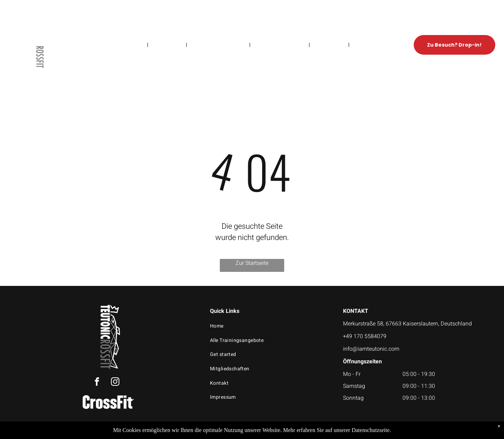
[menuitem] (136, 45)
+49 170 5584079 (365, 336)
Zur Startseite (252, 263)
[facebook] (97, 383)
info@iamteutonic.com (371, 349)
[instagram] (115, 383)
